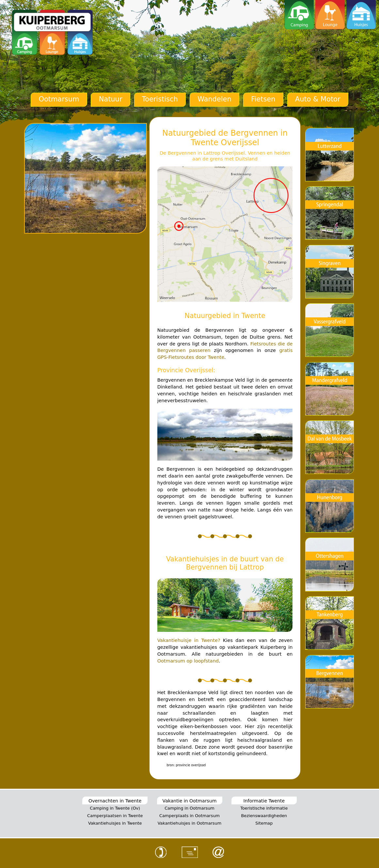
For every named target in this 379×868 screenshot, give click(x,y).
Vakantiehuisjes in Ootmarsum (189, 823)
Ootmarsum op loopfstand (188, 661)
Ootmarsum (59, 99)
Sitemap (264, 823)
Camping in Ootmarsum (189, 808)
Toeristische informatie (264, 808)
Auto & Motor (318, 99)
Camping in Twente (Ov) (115, 808)
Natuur (111, 99)
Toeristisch (160, 99)
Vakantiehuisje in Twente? (189, 640)
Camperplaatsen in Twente (115, 816)
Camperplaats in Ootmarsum (189, 816)
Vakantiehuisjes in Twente (115, 823)
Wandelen (214, 99)
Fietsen (263, 99)
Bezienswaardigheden (264, 816)
